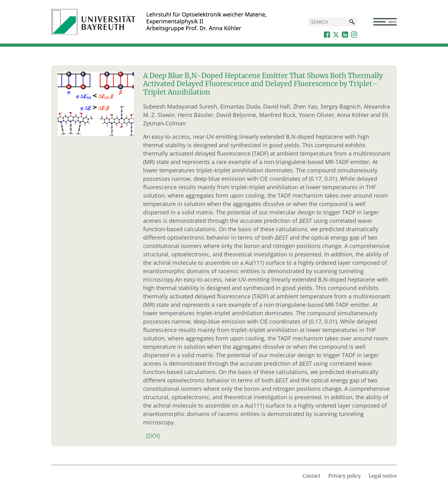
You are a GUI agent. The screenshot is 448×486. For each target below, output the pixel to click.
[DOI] (153, 436)
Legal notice (383, 476)
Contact (312, 476)
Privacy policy (345, 476)
